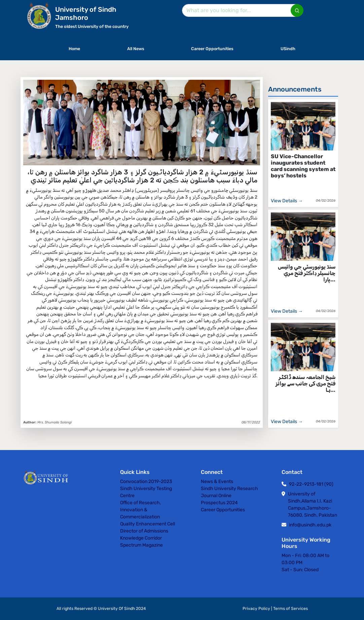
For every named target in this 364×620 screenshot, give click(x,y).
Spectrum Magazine (141, 545)
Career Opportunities (212, 49)
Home (74, 49)
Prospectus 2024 (219, 503)
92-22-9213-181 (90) (311, 484)
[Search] (241, 10)
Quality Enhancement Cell (148, 524)
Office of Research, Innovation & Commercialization (140, 510)
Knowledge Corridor (141, 538)
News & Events (217, 481)
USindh (288, 49)
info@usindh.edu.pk (310, 525)
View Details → (287, 201)
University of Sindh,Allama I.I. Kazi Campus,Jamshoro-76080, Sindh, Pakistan (313, 505)
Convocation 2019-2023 (146, 481)
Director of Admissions (144, 531)
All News (136, 49)
